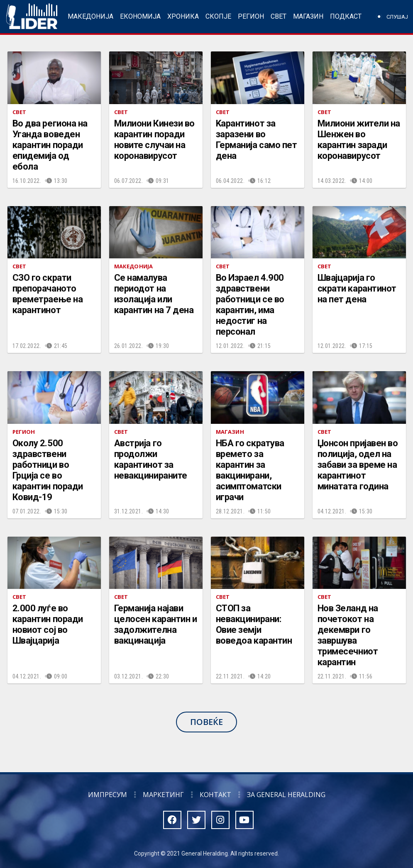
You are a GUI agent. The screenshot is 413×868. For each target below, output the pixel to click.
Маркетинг (163, 795)
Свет (279, 16)
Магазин (308, 16)
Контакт (215, 795)
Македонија (90, 16)
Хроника (183, 16)
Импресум (108, 795)
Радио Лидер (32, 17)
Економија (140, 16)
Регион (251, 16)
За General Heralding (286, 795)
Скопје (218, 16)
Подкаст (346, 16)
